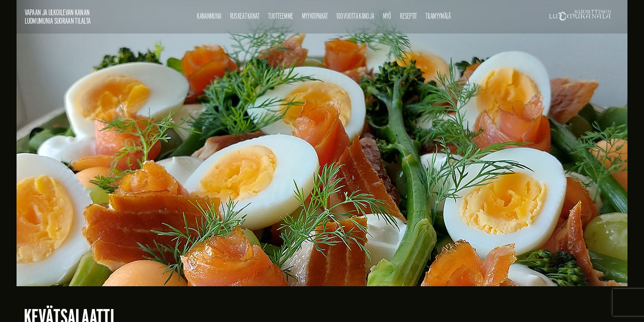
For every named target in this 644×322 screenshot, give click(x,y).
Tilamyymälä (438, 16)
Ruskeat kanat (245, 16)
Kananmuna (209, 16)
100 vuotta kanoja (355, 16)
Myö (387, 16)
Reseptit (408, 16)
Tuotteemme (280, 16)
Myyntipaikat (315, 16)
